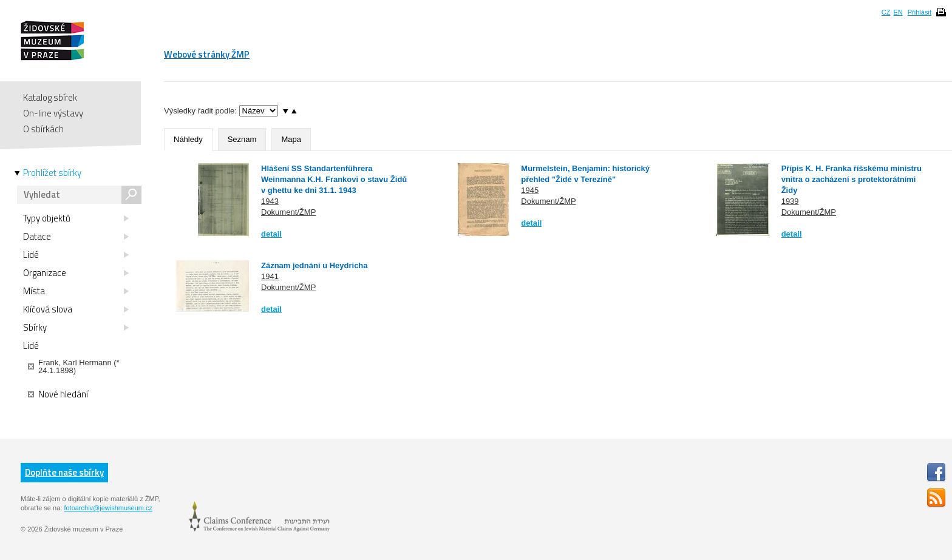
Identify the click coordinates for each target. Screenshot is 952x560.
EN (898, 12)
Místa (76, 291)
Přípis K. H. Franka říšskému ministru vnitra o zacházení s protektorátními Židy (852, 179)
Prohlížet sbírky (52, 173)
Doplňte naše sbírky (64, 472)
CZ (886, 12)
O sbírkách (43, 129)
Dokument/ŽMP (288, 212)
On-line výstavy (53, 113)
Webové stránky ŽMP (207, 54)
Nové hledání (58, 394)
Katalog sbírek (50, 97)
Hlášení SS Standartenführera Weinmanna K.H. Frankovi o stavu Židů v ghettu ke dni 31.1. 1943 (334, 179)
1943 (270, 201)
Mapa (291, 139)
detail (271, 234)
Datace (76, 237)
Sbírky (76, 328)
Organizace (76, 273)
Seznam (242, 139)
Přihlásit (920, 12)
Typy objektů (76, 218)
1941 (270, 276)
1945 (530, 190)
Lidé (76, 255)
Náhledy (188, 139)
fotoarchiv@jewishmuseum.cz (108, 508)
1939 (790, 201)
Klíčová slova (76, 309)
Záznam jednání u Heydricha (314, 265)
